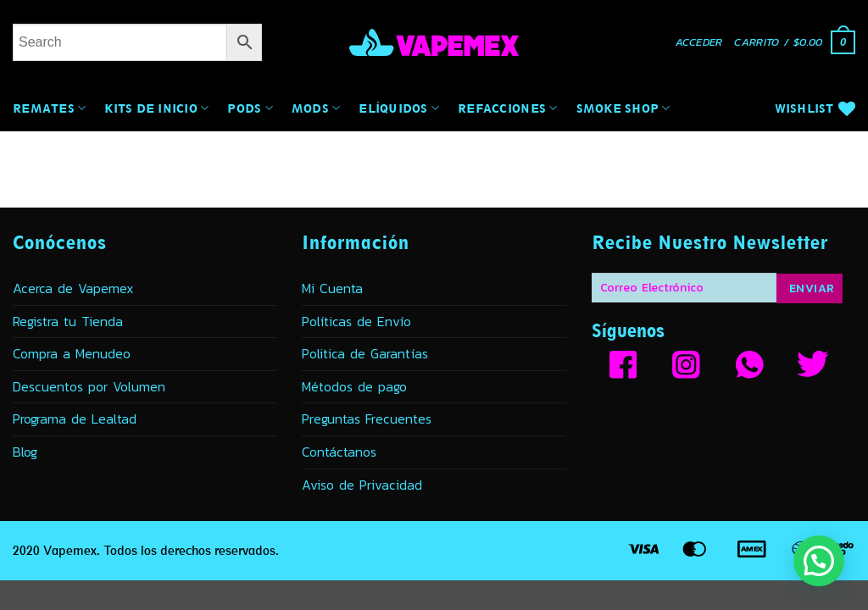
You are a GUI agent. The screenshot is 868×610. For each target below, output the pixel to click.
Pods (250, 108)
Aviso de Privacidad (362, 485)
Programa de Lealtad (75, 419)
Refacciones (507, 108)
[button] (699, 43)
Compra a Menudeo (72, 353)
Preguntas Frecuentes (367, 419)
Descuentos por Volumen (89, 386)
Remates (49, 108)
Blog (25, 452)
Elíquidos (399, 108)
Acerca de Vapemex (73, 288)
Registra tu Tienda (68, 321)
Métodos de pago (354, 386)
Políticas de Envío (356, 321)
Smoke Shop (623, 108)
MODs (316, 108)
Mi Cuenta (332, 288)
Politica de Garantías (365, 353)
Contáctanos (339, 452)
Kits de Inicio (156, 108)
